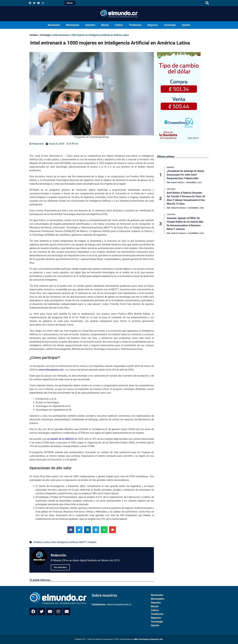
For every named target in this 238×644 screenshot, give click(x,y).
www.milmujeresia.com (51, 370)
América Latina (42, 542)
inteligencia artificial (67, 542)
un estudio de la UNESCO (60, 439)
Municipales (73, 25)
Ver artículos (60, 567)
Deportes (90, 25)
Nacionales (54, 25)
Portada (33, 35)
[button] (207, 3)
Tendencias (135, 25)
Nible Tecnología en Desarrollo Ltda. (149, 639)
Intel (53, 542)
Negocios (153, 25)
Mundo (105, 25)
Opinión (186, 25)
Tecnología (170, 25)
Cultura (119, 25)
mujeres (92, 542)
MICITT (83, 542)
